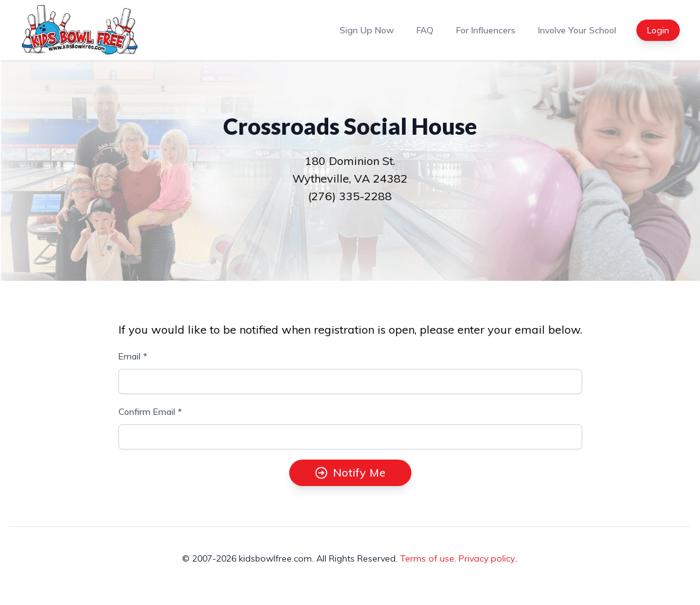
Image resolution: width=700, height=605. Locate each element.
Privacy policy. (487, 558)
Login (658, 30)
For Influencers (486, 30)
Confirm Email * (150, 412)
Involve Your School (577, 30)
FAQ (425, 30)
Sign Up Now (367, 30)
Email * (133, 356)
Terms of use (427, 558)
